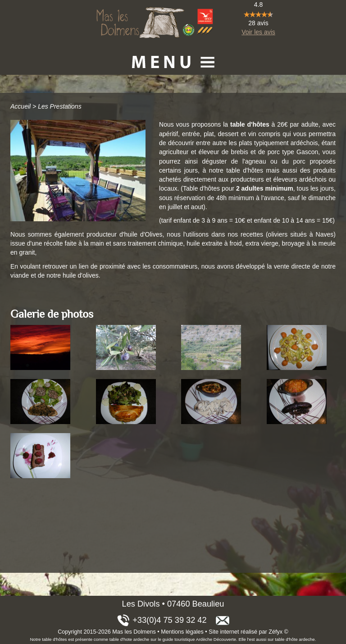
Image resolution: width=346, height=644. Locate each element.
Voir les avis (258, 32)
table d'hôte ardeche (295, 639)
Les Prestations (60, 106)
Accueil (20, 106)
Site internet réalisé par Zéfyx (246, 632)
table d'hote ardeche (129, 639)
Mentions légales (182, 632)
